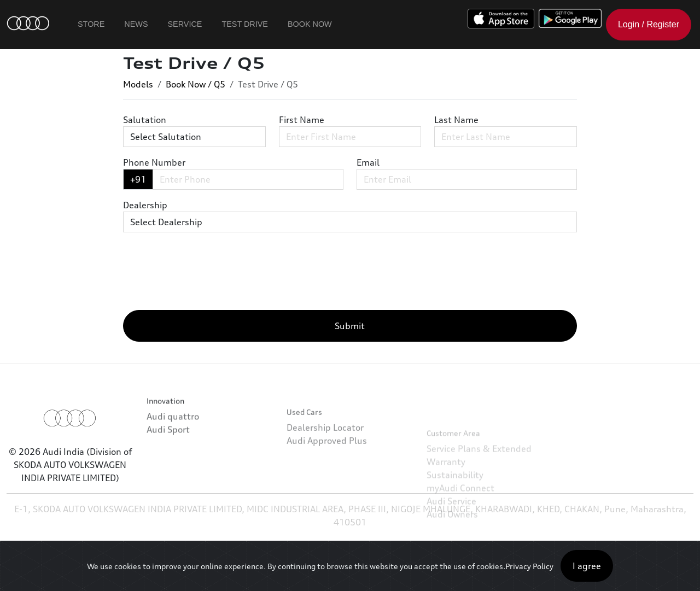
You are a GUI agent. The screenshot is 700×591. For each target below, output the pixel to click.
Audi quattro (173, 428)
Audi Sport (168, 441)
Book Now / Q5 (196, 84)
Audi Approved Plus (327, 462)
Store (91, 24)
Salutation (145, 120)
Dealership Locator (325, 449)
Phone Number (154, 162)
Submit (350, 326)
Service (185, 24)
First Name (302, 120)
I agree (587, 566)
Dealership (145, 205)
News (136, 24)
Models (138, 84)
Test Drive (245, 24)
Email (368, 162)
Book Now (310, 24)
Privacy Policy (529, 566)
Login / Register (649, 24)
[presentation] (206, 280)
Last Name (456, 120)
